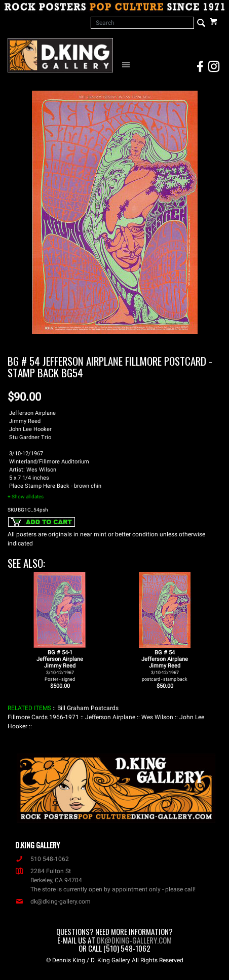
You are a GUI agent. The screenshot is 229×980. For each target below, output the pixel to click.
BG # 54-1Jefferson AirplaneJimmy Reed (60, 665)
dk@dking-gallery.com (53, 901)
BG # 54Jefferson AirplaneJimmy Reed (165, 665)
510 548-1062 (42, 859)
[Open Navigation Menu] (128, 64)
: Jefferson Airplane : (110, 717)
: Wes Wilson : (157, 717)
